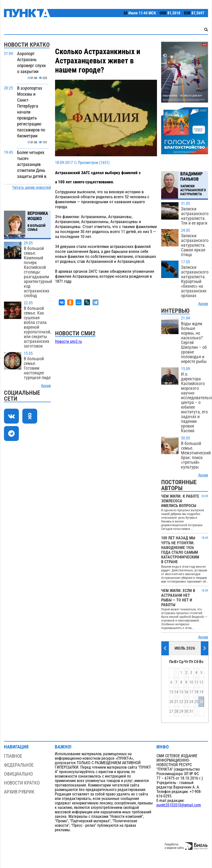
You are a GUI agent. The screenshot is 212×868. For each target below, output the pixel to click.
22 (181, 702)
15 (181, 692)
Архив (46, 386)
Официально (18, 774)
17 (191, 692)
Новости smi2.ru (68, 342)
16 (186, 692)
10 (191, 682)
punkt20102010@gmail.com (179, 805)
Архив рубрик (19, 792)
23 (186, 702)
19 (201, 692)
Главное (13, 756)
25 (196, 702)
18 (196, 692)
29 (181, 711)
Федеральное (19, 765)
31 (191, 711)
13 (171, 692)
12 (201, 682)
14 (176, 692)
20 (171, 702)
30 (186, 711)
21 (176, 702)
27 (171, 711)
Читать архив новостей (31, 188)
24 (191, 702)
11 (196, 682)
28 (176, 711)
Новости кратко (22, 783)
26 (201, 702)
